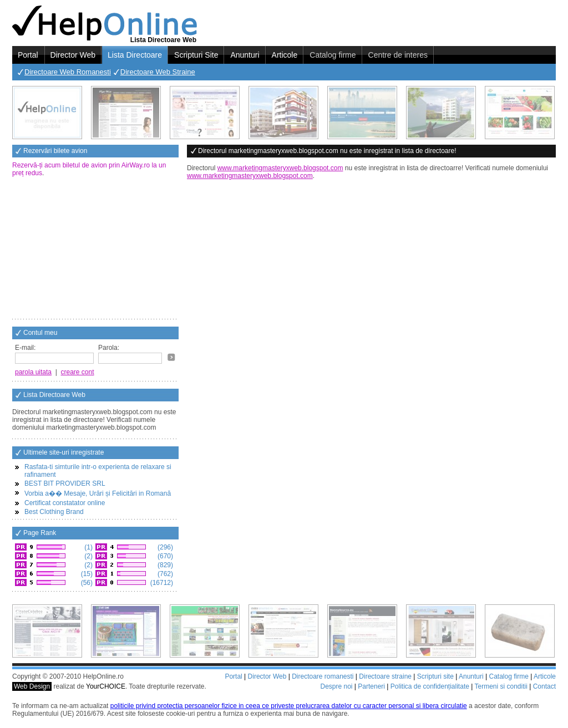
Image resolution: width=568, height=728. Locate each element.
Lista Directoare (135, 55)
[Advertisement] (95, 249)
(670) (164, 556)
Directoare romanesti (323, 676)
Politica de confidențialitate (430, 686)
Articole (285, 55)
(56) (86, 583)
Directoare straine (385, 676)
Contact (544, 686)
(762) (164, 574)
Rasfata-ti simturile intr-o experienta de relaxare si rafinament (98, 471)
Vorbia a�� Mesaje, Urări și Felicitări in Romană (98, 493)
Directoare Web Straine (158, 72)
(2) (88, 556)
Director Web (73, 55)
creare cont (78, 372)
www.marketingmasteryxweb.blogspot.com (280, 168)
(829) (164, 565)
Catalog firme (333, 55)
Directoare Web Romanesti (68, 72)
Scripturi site (435, 676)
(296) (164, 547)
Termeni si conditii (501, 686)
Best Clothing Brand (54, 512)
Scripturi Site (196, 55)
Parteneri (371, 686)
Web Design (32, 686)
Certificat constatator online (65, 503)
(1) (88, 547)
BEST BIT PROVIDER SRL (65, 483)
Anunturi (245, 55)
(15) (86, 574)
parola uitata (33, 372)
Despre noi (336, 686)
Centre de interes (398, 55)
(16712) (161, 583)
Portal (28, 55)
